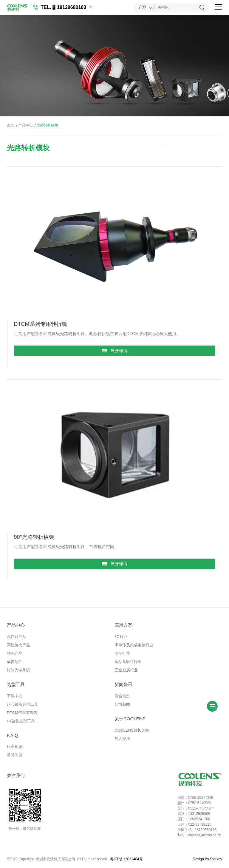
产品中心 (24, 125)
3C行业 (121, 637)
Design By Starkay (207, 859)
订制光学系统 (18, 670)
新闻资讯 (123, 684)
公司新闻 (122, 704)
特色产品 (15, 653)
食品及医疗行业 (128, 662)
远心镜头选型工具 (22, 704)
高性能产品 (17, 637)
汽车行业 (122, 653)
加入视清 (122, 739)
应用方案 (123, 625)
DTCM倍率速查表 (22, 713)
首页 (10, 125)
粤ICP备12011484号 (126, 859)
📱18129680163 (69, 7)
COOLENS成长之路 (132, 730)
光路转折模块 (46, 125)
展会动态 (122, 696)
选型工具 (16, 684)
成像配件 (15, 662)
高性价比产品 (18, 645)
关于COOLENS (130, 719)
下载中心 (15, 696)
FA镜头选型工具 (21, 721)
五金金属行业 (126, 670)
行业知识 (15, 746)
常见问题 (15, 755)
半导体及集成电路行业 (134, 645)
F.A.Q (13, 735)
